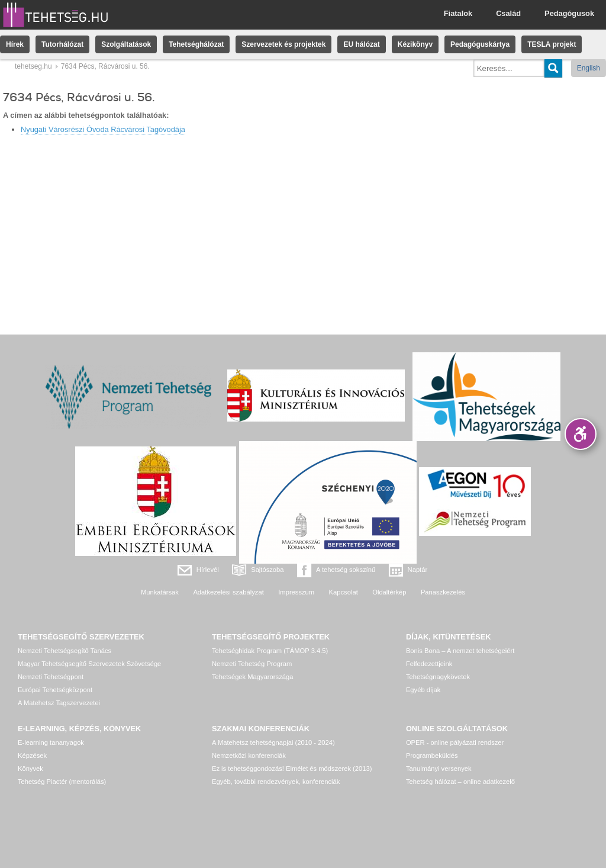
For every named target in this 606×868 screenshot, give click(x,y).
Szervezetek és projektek (283, 44)
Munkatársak (160, 592)
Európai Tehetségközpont (55, 690)
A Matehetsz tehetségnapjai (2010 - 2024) (273, 742)
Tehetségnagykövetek (438, 677)
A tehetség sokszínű (346, 570)
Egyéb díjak (423, 690)
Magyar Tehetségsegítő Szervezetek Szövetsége (89, 664)
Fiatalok (458, 13)
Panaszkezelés (443, 592)
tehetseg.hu (33, 66)
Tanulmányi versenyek (439, 769)
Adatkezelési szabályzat (228, 592)
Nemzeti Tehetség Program (252, 664)
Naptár (418, 570)
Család (508, 13)
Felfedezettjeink (429, 664)
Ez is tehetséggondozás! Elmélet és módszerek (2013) (292, 769)
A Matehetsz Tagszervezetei (59, 703)
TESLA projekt (552, 44)
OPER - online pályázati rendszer (455, 742)
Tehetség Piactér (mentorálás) (62, 782)
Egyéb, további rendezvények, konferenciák (276, 782)
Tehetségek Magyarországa (252, 677)
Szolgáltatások (126, 44)
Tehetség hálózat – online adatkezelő (460, 782)
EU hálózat (361, 44)
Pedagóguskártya (480, 44)
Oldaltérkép (389, 592)
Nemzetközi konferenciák (249, 756)
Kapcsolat (344, 592)
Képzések (32, 756)
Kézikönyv (415, 44)
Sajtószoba (267, 570)
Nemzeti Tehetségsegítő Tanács (65, 651)
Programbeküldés (432, 756)
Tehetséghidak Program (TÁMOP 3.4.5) (270, 651)
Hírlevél (208, 570)
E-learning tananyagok (51, 742)
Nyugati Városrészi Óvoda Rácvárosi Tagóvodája (103, 129)
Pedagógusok (569, 13)
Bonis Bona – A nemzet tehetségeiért (460, 651)
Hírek (15, 44)
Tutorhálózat (62, 44)
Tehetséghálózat (196, 44)
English (589, 68)
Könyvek (30, 769)
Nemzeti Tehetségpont (51, 677)
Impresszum (296, 592)
